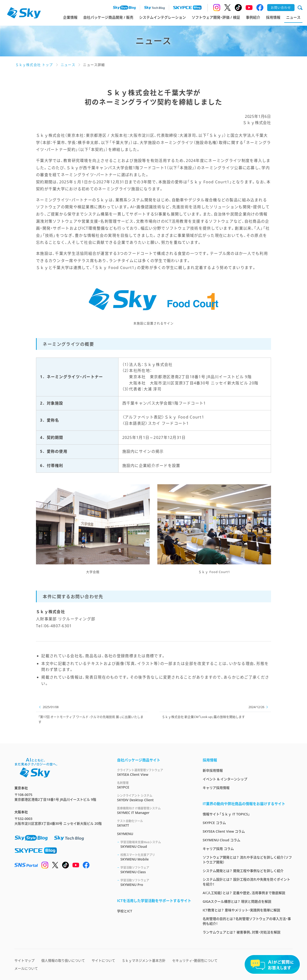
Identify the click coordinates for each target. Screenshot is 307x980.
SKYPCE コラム (214, 823)
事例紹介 (253, 17)
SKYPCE (154, 785)
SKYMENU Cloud (156, 844)
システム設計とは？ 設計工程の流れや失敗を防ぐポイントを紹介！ (246, 882)
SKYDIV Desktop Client (154, 798)
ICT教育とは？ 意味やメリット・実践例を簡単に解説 (241, 910)
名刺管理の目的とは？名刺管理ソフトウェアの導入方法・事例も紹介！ (247, 921)
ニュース (293, 17)
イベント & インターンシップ (225, 779)
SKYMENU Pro (156, 882)
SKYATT (154, 823)
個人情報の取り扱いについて (63, 960)
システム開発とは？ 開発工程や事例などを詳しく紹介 (243, 871)
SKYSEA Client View (154, 772)
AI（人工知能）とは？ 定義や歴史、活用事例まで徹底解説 (244, 893)
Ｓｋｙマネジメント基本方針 (144, 960)
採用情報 (273, 17)
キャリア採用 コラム (218, 849)
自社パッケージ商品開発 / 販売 (108, 17)
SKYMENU (125, 834)
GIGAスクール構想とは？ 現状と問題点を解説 (237, 901)
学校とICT (125, 911)
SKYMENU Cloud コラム (221, 840)
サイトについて (103, 960)
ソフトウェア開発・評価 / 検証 (216, 17)
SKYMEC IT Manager (154, 810)
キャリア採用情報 (216, 788)
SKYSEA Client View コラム (224, 831)
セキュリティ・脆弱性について (195, 960)
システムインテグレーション (162, 17)
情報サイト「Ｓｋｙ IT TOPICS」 (226, 814)
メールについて (26, 968)
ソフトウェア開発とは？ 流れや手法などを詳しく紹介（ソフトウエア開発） (247, 860)
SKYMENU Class (156, 870)
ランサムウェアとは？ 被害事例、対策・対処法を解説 (242, 932)
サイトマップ (24, 960)
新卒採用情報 (213, 770)
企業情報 (70, 17)
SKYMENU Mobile (156, 857)
